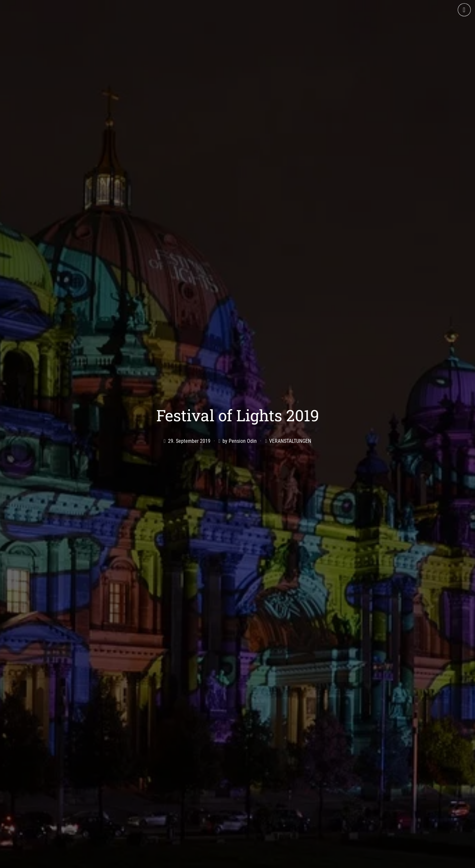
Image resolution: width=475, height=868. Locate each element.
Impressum (324, 860)
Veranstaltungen (290, 400)
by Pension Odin (240, 400)
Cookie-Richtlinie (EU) (404, 860)
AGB (299, 860)
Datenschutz (358, 860)
